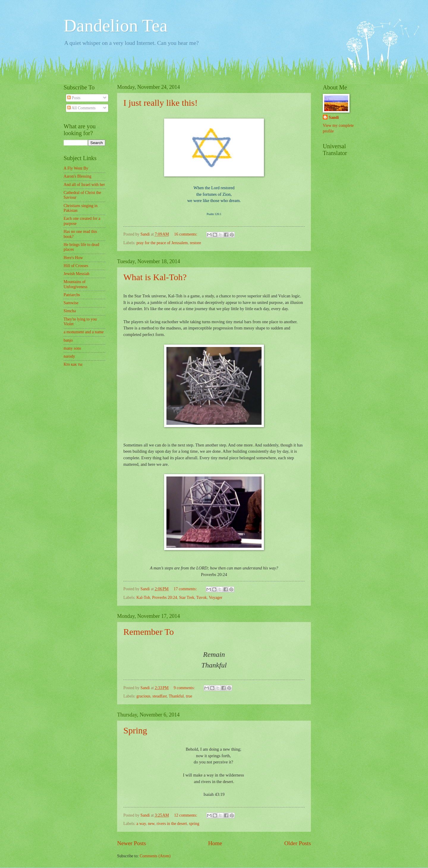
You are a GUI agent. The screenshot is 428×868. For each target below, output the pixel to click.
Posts (74, 98)
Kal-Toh (143, 598)
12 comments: (186, 815)
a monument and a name (84, 332)
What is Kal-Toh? (155, 277)
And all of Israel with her (84, 185)
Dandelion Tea (116, 26)
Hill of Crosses (76, 266)
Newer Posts (132, 843)
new (151, 824)
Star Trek (187, 598)
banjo (68, 340)
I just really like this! (160, 103)
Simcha (70, 311)
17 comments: (186, 589)
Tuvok (202, 598)
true (189, 696)
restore (196, 243)
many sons (72, 348)
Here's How (73, 258)
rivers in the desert (172, 824)
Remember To (149, 632)
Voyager (215, 598)
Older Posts (298, 843)
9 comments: (185, 688)
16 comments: (186, 234)
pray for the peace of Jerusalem (162, 243)
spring (194, 824)
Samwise (71, 303)
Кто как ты (73, 364)
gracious (143, 696)
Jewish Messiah (77, 274)
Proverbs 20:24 (165, 598)
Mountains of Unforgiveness (75, 284)
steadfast (160, 696)
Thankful (176, 696)
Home (215, 843)
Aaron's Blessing (77, 176)
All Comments (81, 108)
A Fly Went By (76, 168)
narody (69, 356)
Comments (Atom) (155, 856)
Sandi (334, 117)
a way (141, 824)
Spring (135, 730)
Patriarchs (72, 295)
